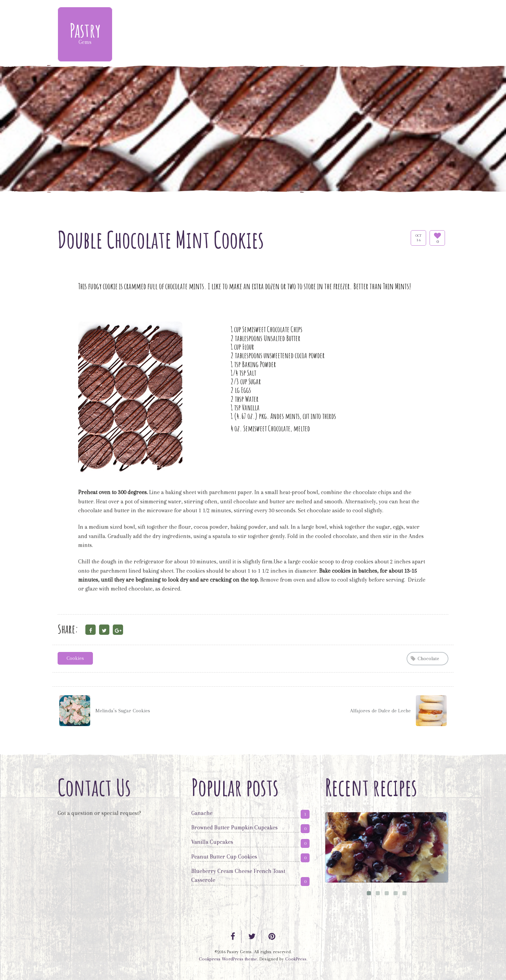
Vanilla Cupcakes (212, 842)
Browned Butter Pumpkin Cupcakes (234, 827)
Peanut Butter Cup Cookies (224, 857)
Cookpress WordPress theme (228, 959)
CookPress (296, 959)
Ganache (202, 813)
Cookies (75, 658)
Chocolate (428, 658)
